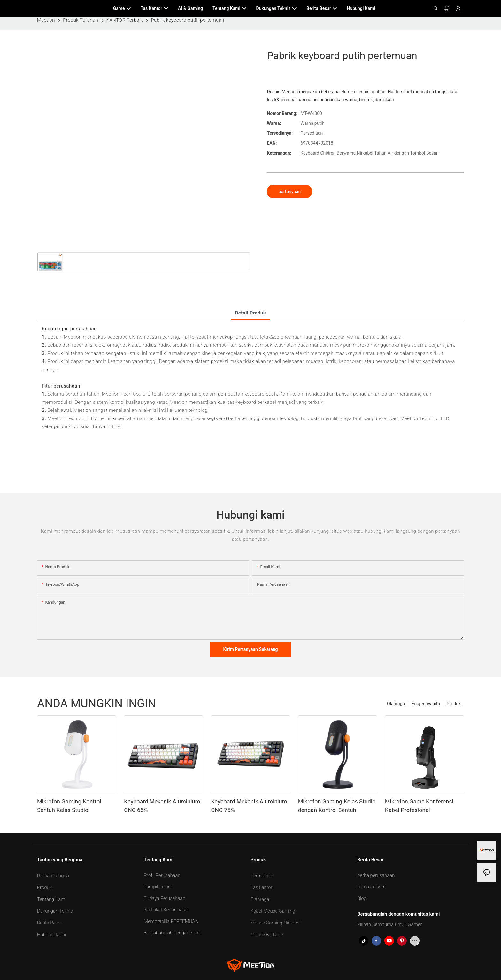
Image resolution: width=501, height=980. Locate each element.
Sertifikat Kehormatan (166, 910)
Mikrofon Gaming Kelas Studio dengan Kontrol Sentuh (337, 806)
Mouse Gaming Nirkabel (275, 923)
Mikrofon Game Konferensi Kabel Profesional (419, 806)
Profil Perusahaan (162, 875)
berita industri (371, 887)
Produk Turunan (81, 20)
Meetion (46, 20)
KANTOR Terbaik (125, 20)
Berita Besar (50, 923)
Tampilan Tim (158, 887)
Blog (362, 898)
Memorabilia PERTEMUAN (171, 921)
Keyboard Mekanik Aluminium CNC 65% (162, 806)
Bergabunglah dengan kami (172, 933)
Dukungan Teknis (55, 911)
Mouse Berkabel (267, 935)
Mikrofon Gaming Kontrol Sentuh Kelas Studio (69, 806)
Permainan (262, 876)
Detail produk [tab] (251, 313)
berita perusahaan (376, 875)
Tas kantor (262, 887)
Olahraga (396, 704)
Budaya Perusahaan (165, 898)
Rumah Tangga (53, 876)
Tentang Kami (52, 899)
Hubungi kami (51, 935)
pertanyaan (289, 192)
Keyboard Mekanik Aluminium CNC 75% (249, 806)
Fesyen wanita (426, 704)
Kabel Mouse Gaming (273, 911)
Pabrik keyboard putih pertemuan (188, 20)
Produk (454, 704)
